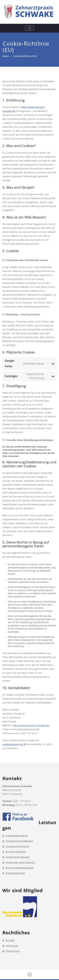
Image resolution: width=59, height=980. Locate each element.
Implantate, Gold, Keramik (20, 862)
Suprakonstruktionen (18, 846)
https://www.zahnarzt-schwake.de (31, 725)
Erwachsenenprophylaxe (19, 841)
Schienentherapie (15, 873)
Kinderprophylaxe (16, 852)
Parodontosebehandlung (20, 868)
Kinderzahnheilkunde (18, 857)
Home (6, 56)
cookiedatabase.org (13, 744)
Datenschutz (13, 951)
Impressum (12, 946)
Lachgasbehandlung (17, 836)
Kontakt (10, 940)
